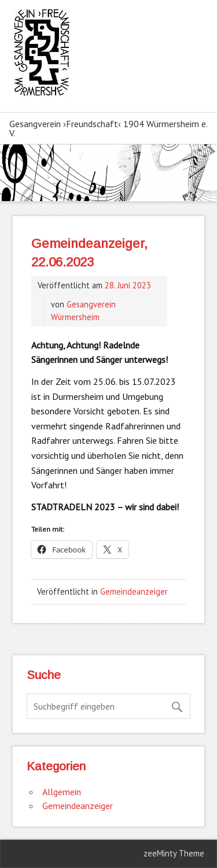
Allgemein (62, 792)
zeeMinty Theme (174, 853)
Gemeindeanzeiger (134, 591)
